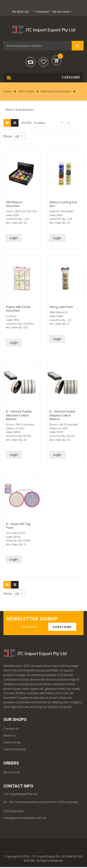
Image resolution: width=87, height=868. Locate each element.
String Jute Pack (61, 307)
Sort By (27, 123)
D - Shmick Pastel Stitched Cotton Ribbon (19, 415)
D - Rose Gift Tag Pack (18, 526)
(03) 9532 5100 (14, 811)
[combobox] (38, 46)
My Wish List (21, 12)
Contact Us (11, 729)
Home (7, 91)
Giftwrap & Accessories (56, 91)
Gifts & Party (26, 91)
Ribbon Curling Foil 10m (63, 204)
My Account (61, 12)
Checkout (42, 12)
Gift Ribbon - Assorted (15, 204)
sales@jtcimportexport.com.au (25, 818)
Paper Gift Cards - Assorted (19, 309)
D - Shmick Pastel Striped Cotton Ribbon (62, 415)
